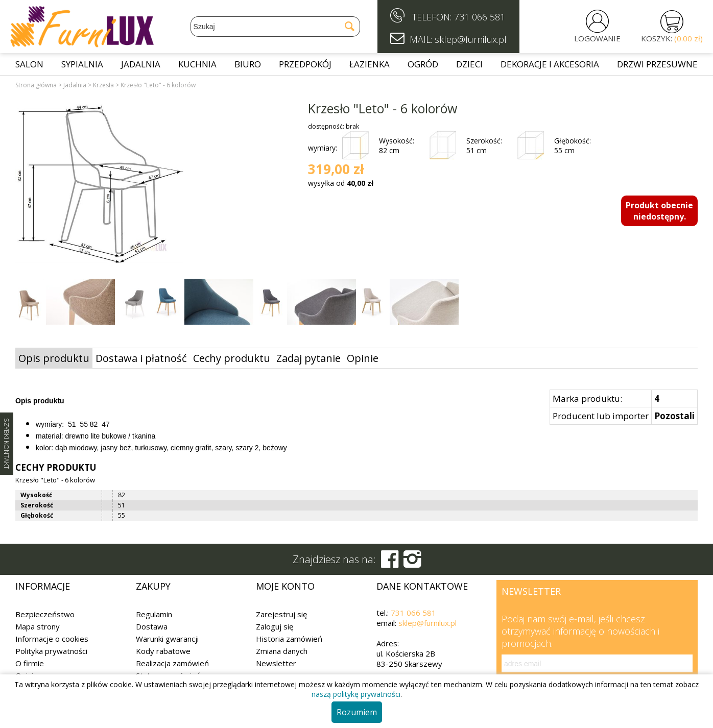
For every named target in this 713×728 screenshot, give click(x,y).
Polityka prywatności (51, 651)
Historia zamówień (289, 639)
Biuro (248, 64)
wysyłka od (341, 183)
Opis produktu (54, 358)
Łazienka (370, 64)
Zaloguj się (275, 626)
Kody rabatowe (163, 651)
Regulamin (154, 614)
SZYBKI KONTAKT (7, 444)
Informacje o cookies (52, 639)
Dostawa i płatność (141, 358)
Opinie (363, 358)
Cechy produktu (232, 358)
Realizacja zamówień (172, 663)
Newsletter (276, 663)
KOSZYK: (672, 38)
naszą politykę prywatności (356, 694)
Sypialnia (82, 64)
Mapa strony (38, 626)
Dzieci (469, 64)
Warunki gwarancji (167, 639)
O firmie (30, 663)
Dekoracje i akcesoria (550, 64)
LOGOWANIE (597, 38)
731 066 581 (480, 17)
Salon (29, 64)
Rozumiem (357, 712)
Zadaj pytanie (308, 358)
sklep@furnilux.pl (427, 623)
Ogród (423, 64)
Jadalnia (141, 64)
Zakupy (153, 586)
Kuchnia (197, 64)
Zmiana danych (282, 651)
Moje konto (285, 586)
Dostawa (152, 626)
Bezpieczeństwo (45, 614)
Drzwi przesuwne (657, 64)
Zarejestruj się (281, 614)
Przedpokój (305, 64)
